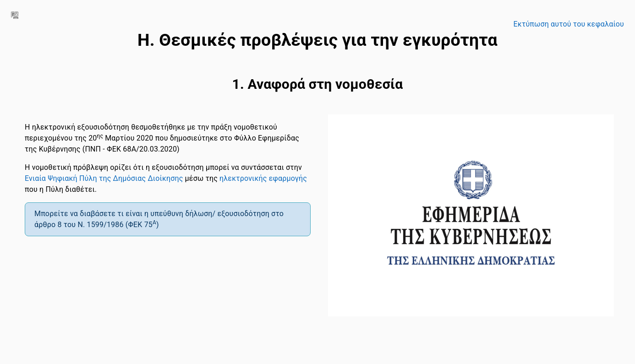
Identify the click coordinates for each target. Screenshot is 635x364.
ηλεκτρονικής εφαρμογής (263, 178)
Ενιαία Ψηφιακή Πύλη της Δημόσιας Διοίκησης (104, 178)
